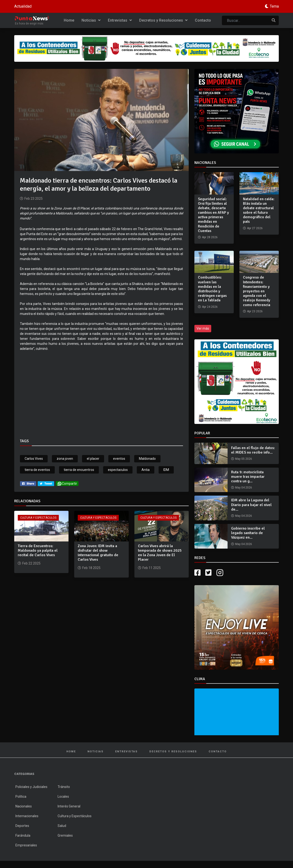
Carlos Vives (34, 459)
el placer (93, 459)
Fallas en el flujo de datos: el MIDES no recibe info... (253, 450)
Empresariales (26, 845)
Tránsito (64, 787)
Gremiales (65, 835)
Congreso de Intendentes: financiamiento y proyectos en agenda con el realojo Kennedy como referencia (257, 291)
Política (21, 797)
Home (69, 20)
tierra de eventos (37, 470)
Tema (274, 6)
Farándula (23, 835)
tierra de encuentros (79, 470)
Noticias (91, 20)
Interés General (69, 806)
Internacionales (27, 816)
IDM (166, 470)
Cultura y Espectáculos (38, 518)
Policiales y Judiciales (31, 787)
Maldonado (147, 459)
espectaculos (118, 470)
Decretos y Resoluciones (163, 20)
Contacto (203, 20)
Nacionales (24, 806)
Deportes (22, 826)
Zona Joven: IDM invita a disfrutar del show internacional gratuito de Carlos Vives (98, 553)
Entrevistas (120, 20)
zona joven (65, 459)
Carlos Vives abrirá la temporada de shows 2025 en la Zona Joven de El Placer (160, 553)
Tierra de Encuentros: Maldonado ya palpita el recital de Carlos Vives (38, 550)
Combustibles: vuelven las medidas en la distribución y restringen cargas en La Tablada (212, 289)
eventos (119, 459)
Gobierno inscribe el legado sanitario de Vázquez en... (248, 533)
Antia (146, 470)
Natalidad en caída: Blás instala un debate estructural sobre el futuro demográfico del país (259, 210)
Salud (62, 826)
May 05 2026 (244, 459)
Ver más (203, 328)
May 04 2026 (244, 488)
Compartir (67, 484)
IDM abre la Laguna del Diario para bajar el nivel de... (251, 505)
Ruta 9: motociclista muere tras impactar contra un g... (248, 477)
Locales (63, 797)
